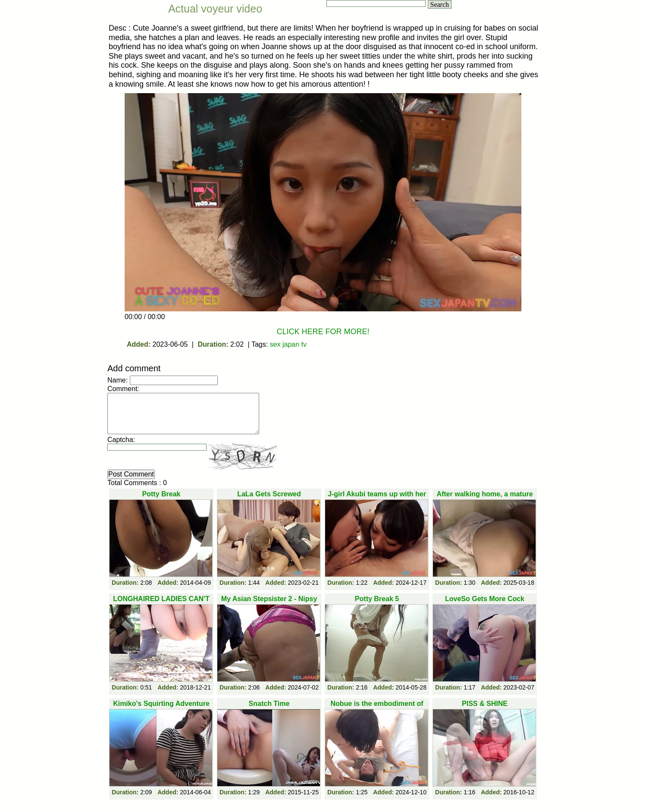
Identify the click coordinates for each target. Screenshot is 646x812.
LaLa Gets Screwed (269, 494)
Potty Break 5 (377, 599)
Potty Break (161, 494)
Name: (118, 380)
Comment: (123, 389)
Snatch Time (269, 704)
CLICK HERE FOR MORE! (323, 332)
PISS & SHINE (485, 704)
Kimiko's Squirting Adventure (161, 704)
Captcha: (121, 440)
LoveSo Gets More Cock (485, 599)
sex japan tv (288, 344)
